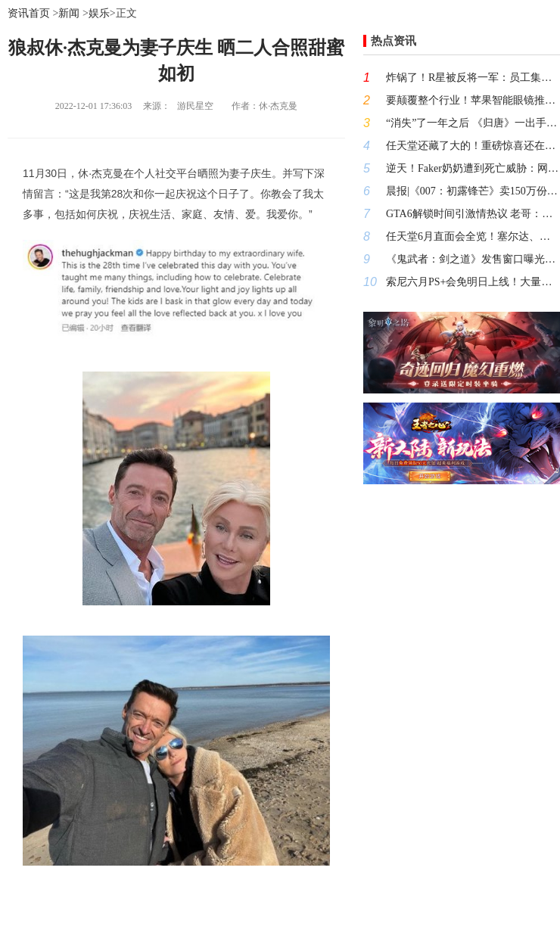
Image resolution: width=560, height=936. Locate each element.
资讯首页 (29, 13)
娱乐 (99, 13)
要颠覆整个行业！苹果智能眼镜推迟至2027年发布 (473, 100)
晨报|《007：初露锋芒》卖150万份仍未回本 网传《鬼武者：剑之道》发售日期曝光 (473, 191)
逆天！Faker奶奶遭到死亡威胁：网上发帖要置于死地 (473, 168)
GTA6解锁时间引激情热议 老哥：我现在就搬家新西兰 (473, 214)
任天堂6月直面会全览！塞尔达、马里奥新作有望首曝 (473, 236)
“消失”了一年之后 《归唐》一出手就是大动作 (473, 123)
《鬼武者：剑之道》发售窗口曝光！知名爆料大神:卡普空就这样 (473, 259)
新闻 (69, 13)
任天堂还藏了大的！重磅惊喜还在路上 (473, 146)
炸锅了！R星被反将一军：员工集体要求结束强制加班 (473, 78)
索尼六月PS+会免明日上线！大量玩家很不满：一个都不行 (473, 282)
